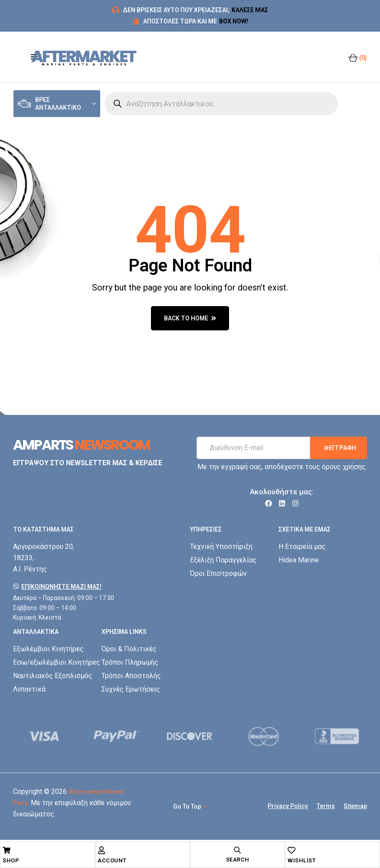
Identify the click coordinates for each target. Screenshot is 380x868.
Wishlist (302, 860)
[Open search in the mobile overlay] (221, 104)
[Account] (102, 850)
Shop (11, 860)
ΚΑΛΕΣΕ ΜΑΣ (250, 10)
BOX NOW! (234, 21)
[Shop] (7, 850)
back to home (190, 318)
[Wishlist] (292, 850)
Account (112, 860)
